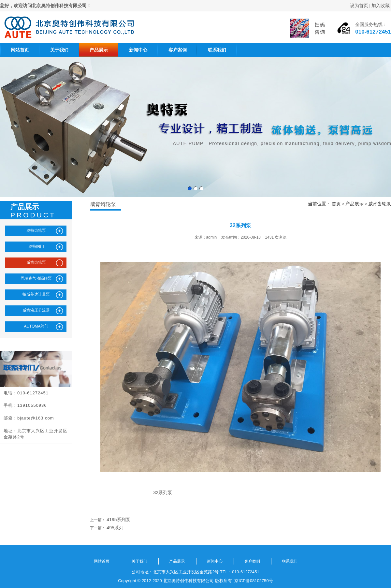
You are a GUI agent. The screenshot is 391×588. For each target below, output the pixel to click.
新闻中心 (138, 50)
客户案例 (178, 50)
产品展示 (99, 50)
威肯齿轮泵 (380, 204)
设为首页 (359, 6)
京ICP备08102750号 (253, 581)
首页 (336, 204)
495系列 (115, 528)
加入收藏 (381, 6)
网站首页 (20, 50)
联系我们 (217, 50)
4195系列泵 (118, 520)
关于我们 (59, 50)
